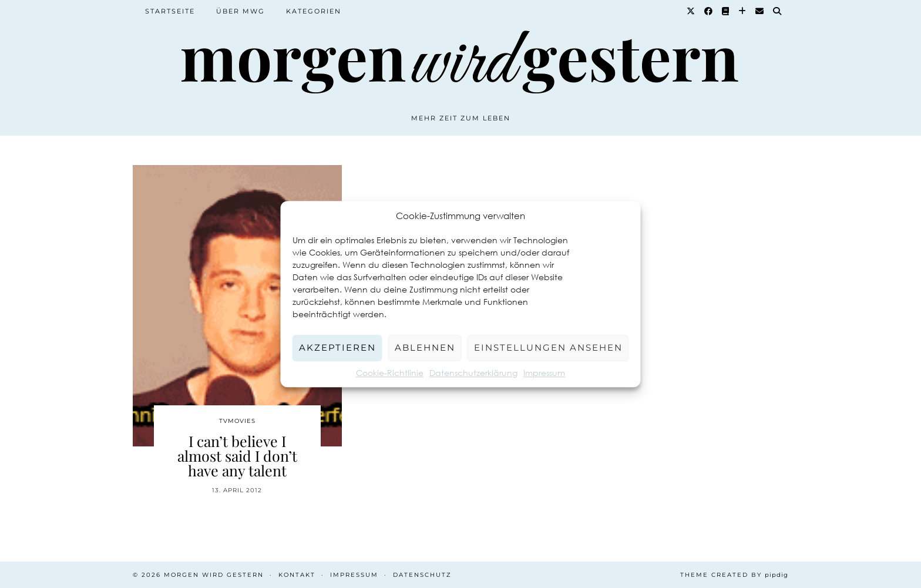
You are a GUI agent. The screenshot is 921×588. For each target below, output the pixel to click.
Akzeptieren (337, 347)
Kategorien (314, 11)
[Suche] (778, 11)
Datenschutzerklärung (473, 373)
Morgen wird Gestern (214, 575)
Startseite (170, 11)
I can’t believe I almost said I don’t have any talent (237, 456)
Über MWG (241, 11)
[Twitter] (691, 11)
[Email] (760, 11)
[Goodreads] (726, 11)
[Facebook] (709, 11)
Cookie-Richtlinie (390, 373)
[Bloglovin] (743, 11)
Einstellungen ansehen (548, 347)
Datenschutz (422, 575)
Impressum (544, 373)
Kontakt (297, 575)
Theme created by (734, 575)
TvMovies (237, 421)
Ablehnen (425, 347)
